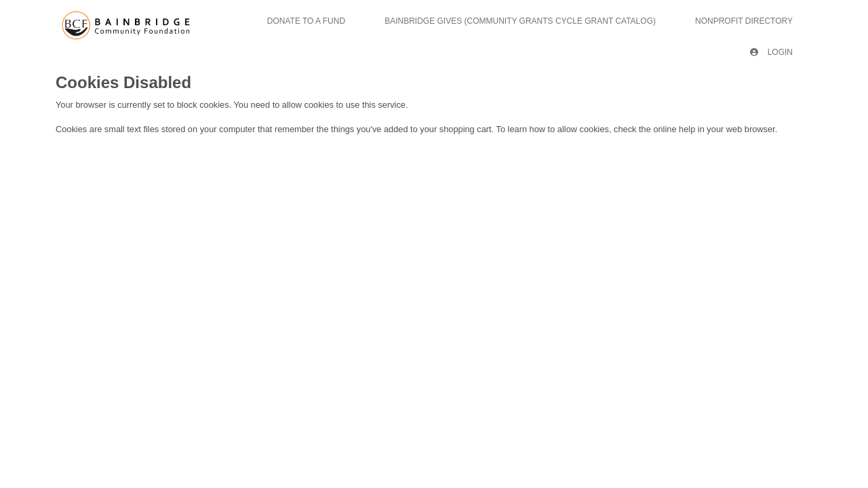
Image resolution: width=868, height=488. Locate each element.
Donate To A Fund (306, 21)
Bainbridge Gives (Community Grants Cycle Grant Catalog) (520, 21)
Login (771, 52)
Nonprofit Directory (744, 21)
